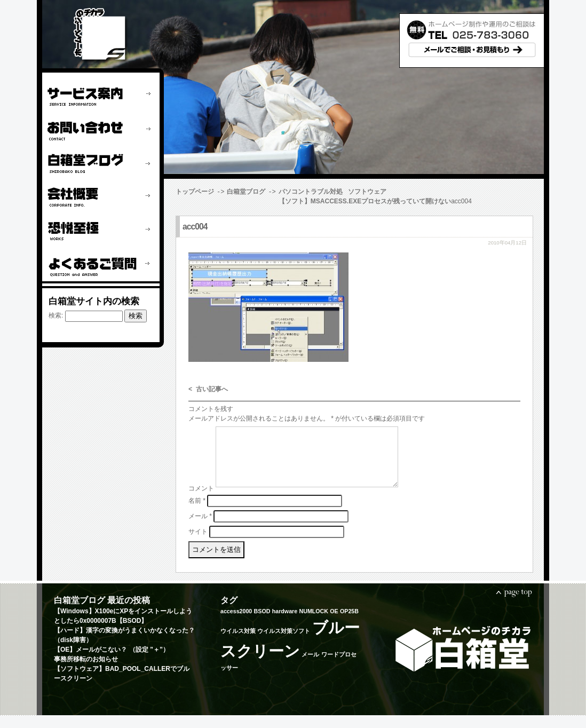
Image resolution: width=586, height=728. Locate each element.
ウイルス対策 (238, 644)
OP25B (349, 624)
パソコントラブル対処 (311, 192)
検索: (56, 315)
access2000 (236, 624)
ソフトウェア (367, 192)
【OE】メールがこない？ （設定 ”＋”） (112, 662)
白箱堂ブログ (246, 192)
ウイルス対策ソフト (284, 644)
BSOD (262, 624)
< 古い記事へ (208, 389)
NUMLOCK (313, 624)
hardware (285, 624)
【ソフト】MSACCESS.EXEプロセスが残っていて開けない (262, 201)
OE (334, 624)
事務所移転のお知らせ (86, 672)
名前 (197, 513)
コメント (201, 501)
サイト (198, 544)
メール (200, 528)
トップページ (195, 192)
